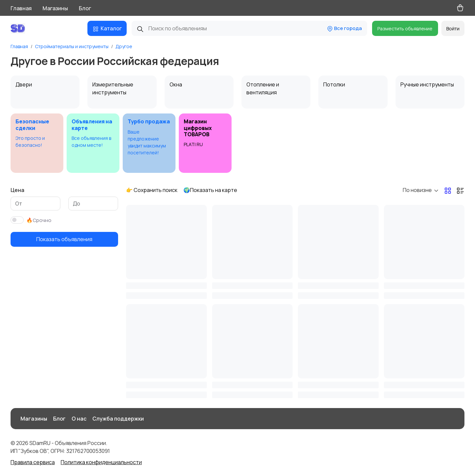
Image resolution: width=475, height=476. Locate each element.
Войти (453, 29)
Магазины (55, 8)
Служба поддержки (118, 419)
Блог (85, 8)
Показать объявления (64, 239)
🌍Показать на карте (210, 190)
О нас (79, 419)
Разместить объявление (405, 29)
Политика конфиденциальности (101, 462)
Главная (21, 8)
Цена (17, 190)
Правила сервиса (33, 462)
